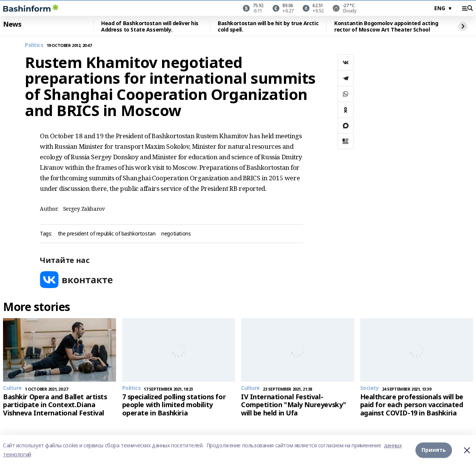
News (12, 24)
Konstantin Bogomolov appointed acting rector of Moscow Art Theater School (386, 26)
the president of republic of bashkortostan (107, 234)
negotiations (176, 234)
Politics (34, 45)
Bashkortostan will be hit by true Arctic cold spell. (268, 26)
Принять (434, 450)
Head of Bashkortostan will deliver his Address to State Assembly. (150, 26)
